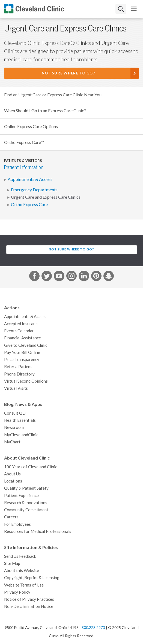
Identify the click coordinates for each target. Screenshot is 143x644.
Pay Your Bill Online (22, 352)
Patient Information (24, 167)
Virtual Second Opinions (26, 381)
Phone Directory (19, 374)
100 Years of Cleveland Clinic (31, 467)
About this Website (22, 571)
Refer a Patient (18, 367)
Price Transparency (22, 359)
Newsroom (14, 427)
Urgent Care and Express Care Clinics (46, 197)
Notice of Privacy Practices (29, 599)
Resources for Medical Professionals (38, 531)
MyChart (12, 442)
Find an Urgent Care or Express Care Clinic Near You (53, 95)
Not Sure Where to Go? (68, 73)
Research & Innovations (26, 503)
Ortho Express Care (29, 204)
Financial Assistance (23, 338)
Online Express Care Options (31, 126)
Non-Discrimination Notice (29, 606)
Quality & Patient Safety (26, 488)
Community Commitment (26, 510)
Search (121, 9)
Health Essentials (20, 420)
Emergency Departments (34, 190)
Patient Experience (21, 496)
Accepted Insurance (22, 324)
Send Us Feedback (20, 556)
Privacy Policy (17, 592)
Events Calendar (19, 331)
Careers (11, 517)
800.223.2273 (93, 628)
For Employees (17, 524)
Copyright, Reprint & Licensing (32, 578)
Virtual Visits (16, 388)
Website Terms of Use (24, 585)
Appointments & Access (30, 179)
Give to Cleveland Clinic (26, 345)
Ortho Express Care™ (24, 142)
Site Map (12, 563)
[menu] (134, 9)
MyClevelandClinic (21, 435)
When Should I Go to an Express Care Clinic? (45, 111)
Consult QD (15, 413)
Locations (13, 481)
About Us (12, 474)
